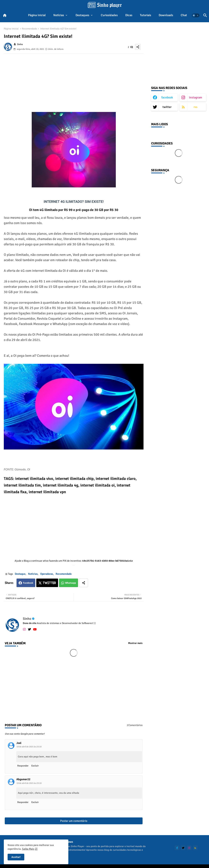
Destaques (82, 15)
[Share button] (84, 583)
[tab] (37, 15)
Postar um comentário (74, 821)
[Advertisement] (74, 80)
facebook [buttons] (167, 98)
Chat (184, 15)
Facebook (28, 583)
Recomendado (29, 29)
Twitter (49, 583)
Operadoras (47, 574)
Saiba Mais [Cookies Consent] (28, 849)
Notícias (59, 15)
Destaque (20, 574)
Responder (23, 766)
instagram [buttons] (196, 98)
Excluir (35, 766)
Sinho (27, 619)
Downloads (166, 15)
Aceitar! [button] (16, 857)
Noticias (33, 574)
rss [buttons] (196, 107)
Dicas (129, 15)
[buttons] (177, 848)
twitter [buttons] (167, 107)
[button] (196, 15)
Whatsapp (71, 583)
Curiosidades (109, 15)
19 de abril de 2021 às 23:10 (29, 747)
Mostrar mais (135, 643)
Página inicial (37, 15)
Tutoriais (146, 15)
